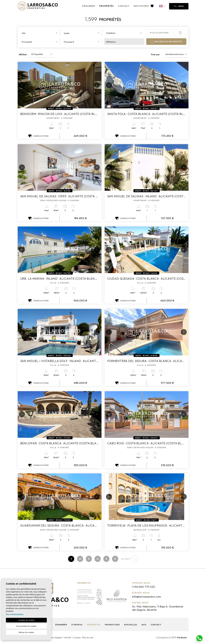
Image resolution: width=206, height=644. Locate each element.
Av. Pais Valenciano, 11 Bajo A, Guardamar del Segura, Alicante (159, 608)
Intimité (68, 638)
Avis (144, 625)
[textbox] (40, 33)
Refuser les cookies (26, 632)
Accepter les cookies (26, 620)
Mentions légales (54, 638)
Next (96, 85)
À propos (77, 625)
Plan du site (90, 638)
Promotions (112, 625)
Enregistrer (38, 136)
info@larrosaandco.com (147, 597)
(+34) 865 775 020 (144, 587)
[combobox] (40, 33)
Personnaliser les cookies (26, 626)
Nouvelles (131, 625)
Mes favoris (141, 6)
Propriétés (104, 6)
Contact (121, 6)
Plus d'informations (15, 614)
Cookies (78, 638)
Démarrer (86, 6)
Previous (20, 85)
